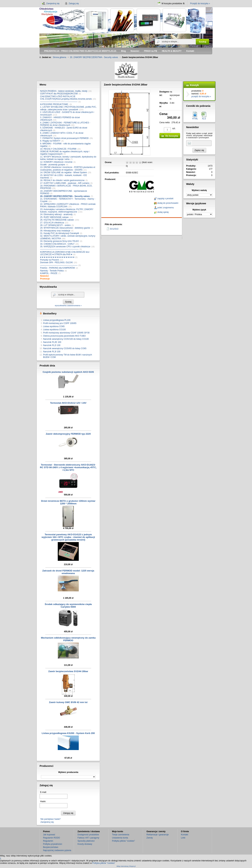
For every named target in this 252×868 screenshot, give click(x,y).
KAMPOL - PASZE (49, 273)
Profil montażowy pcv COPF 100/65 (60, 323)
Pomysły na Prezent (49, 260)
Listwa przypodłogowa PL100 (57, 320)
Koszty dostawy (85, 844)
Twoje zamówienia (121, 835)
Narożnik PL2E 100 (52, 342)
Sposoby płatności (86, 841)
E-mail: (43, 792)
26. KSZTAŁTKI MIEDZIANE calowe (57, 220)
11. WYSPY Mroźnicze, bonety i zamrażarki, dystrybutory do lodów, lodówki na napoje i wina (68, 158)
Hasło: (43, 801)
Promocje (45, 279)
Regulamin (48, 841)
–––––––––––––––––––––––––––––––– (59, 102)
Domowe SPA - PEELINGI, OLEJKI (56, 262)
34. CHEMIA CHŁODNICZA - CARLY (57, 244)
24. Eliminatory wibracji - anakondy (56, 214)
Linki (183, 838)
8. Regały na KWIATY (50, 141)
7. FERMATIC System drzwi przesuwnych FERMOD (64, 138)
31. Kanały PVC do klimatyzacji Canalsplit (59, 233)
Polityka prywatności (53, 844)
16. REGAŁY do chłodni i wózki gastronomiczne (62, 180)
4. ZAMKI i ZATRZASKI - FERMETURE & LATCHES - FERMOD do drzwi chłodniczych (65, 124)
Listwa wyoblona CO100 (54, 330)
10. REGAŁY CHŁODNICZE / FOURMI (58, 149)
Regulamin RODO (52, 838)
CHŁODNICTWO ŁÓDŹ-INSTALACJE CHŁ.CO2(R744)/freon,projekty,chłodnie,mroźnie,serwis (66, 98)
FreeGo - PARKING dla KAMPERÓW (57, 268)
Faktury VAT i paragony (88, 838)
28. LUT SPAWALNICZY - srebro (55, 225)
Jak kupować (49, 835)
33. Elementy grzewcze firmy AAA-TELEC (60, 241)
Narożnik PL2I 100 (52, 345)
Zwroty (150, 838)
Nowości (44, 276)
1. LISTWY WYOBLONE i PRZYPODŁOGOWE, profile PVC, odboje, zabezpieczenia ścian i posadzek (68, 108)
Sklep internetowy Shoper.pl (126, 866)
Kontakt (185, 835)
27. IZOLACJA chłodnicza (52, 223)
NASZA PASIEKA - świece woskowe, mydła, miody (64, 91)
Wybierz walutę (199, 190)
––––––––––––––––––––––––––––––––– (59, 249)
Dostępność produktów (88, 835)
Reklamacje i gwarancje (158, 835)
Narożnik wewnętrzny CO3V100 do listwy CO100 (66, 339)
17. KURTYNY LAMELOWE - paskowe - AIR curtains (65, 183)
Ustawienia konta (120, 838)
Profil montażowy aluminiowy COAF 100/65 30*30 (66, 333)
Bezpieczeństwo (51, 847)
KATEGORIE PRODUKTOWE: (54, 104)
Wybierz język (199, 210)
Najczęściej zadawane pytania (57, 850)
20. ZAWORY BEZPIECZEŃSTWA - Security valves (65, 196)
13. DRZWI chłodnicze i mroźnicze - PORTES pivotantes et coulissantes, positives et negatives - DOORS (68, 168)
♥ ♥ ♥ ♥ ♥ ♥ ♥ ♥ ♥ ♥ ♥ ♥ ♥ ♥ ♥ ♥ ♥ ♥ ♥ (57, 257)
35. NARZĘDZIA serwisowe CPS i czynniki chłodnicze (65, 247)
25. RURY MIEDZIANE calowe (54, 217)
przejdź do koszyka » (201, 96)
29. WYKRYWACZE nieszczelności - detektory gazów (65, 228)
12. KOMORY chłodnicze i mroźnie (56, 162)
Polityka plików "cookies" (123, 841)
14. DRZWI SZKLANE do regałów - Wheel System (63, 172)
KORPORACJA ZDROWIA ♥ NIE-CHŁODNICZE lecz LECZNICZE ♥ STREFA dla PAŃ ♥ (65, 253)
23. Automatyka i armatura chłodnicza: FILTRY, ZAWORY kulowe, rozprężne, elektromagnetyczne (67, 211)
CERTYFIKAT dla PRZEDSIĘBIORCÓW (59, 94)
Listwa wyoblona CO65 (54, 326)
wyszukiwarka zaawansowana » (168, 46)
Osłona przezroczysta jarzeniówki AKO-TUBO (64, 336)
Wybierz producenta (68, 772)
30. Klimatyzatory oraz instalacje (55, 231)
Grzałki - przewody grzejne (52, 165)
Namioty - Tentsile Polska (52, 271)
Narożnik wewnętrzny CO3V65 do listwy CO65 (65, 348)
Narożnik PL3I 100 (52, 352)
